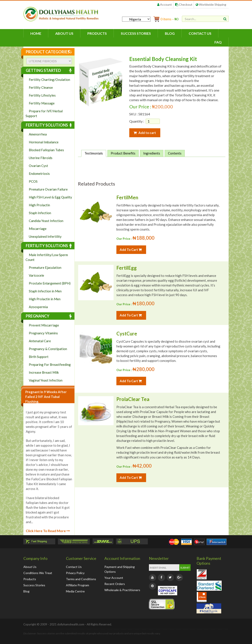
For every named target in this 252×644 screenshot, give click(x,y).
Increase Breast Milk (44, 372)
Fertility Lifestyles (42, 95)
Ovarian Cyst (38, 166)
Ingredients (152, 153)
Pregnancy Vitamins (43, 333)
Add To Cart (131, 250)
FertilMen (127, 197)
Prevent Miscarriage (44, 325)
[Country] (136, 19)
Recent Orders (115, 584)
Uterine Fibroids (41, 158)
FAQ (218, 42)
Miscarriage (38, 229)
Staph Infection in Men (45, 291)
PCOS (33, 181)
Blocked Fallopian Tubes (46, 150)
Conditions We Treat (38, 573)
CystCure (127, 334)
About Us (64, 33)
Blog (170, 33)
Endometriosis (39, 174)
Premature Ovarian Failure (48, 189)
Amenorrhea (38, 134)
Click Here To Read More (48, 531)
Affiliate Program (78, 585)
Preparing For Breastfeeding (50, 365)
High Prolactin (39, 205)
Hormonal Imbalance (44, 142)
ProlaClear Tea (133, 399)
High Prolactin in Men (45, 299)
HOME (36, 33)
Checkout (184, 4)
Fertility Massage (42, 103)
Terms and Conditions (81, 579)
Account (165, 4)
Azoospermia (38, 307)
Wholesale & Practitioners (122, 590)
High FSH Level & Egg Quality (50, 197)
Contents (175, 153)
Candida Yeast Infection (46, 221)
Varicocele (36, 275)
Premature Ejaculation (45, 267)
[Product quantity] (153, 121)
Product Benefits (123, 153)
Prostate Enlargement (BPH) (50, 283)
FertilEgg (127, 268)
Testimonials (94, 153)
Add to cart (145, 133)
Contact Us (200, 33)
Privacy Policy (75, 573)
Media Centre (75, 591)
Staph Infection (40, 213)
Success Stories (136, 33)
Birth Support (39, 357)
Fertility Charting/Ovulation (49, 80)
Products (97, 33)
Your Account (114, 578)
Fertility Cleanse (41, 87)
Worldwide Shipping (211, 4)
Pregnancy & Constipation (48, 349)
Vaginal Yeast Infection (46, 380)
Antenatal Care (40, 341)
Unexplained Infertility (45, 236)
